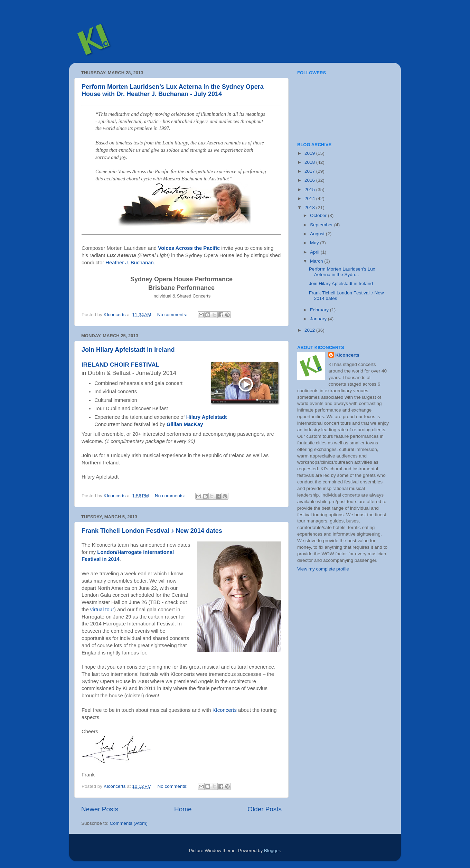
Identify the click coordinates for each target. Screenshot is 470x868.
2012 (310, 330)
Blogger (272, 851)
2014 (310, 199)
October (319, 215)
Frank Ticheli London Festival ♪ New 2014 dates (152, 531)
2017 (310, 171)
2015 (310, 190)
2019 (310, 153)
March (317, 261)
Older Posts (265, 809)
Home (183, 809)
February (320, 310)
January (319, 319)
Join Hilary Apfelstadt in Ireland (128, 350)
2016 (310, 180)
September (322, 225)
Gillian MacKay (185, 424)
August (318, 234)
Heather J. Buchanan (129, 263)
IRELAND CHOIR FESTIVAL (120, 365)
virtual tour (102, 610)
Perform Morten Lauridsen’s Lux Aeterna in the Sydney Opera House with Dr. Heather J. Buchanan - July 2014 (173, 90)
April (315, 252)
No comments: (173, 315)
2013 (310, 207)
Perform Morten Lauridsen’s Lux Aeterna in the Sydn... (342, 272)
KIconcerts (225, 710)
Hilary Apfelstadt (206, 417)
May (315, 243)
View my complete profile (323, 569)
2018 (310, 162)
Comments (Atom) (129, 823)
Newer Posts (100, 809)
